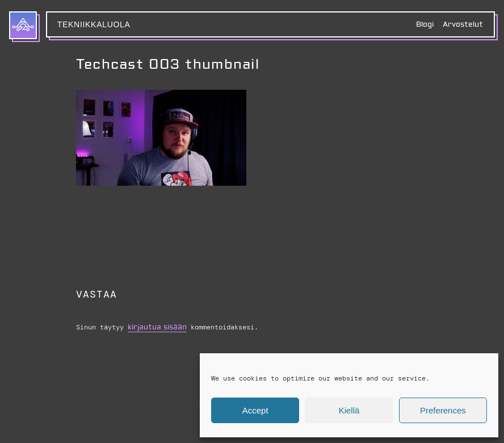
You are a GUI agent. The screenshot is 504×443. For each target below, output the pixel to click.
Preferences (443, 410)
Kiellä (349, 410)
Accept (255, 410)
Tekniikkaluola (94, 24)
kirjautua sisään (157, 327)
